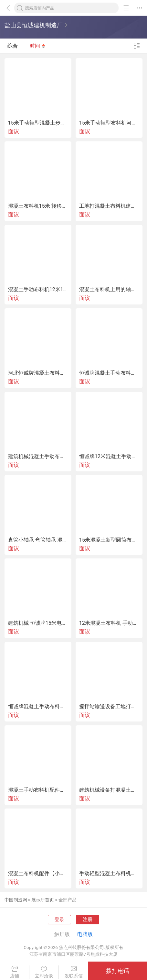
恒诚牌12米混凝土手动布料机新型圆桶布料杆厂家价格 (109, 457)
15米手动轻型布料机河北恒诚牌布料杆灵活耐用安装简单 (109, 123)
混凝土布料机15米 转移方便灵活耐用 (38, 206)
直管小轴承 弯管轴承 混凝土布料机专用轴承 (38, 540)
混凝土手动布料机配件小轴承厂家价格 (38, 790)
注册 (88, 919)
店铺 (15, 972)
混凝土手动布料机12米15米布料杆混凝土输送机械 (38, 290)
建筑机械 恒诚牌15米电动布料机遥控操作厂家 (38, 623)
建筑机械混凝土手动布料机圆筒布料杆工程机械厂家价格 (38, 457)
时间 (38, 46)
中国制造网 (16, 900)
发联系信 (73, 972)
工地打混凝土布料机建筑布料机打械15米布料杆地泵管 (109, 206)
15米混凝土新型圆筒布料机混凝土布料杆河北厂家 (109, 540)
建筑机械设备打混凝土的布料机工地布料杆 (109, 790)
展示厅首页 (43, 900)
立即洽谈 (44, 972)
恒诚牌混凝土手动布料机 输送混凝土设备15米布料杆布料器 (38, 707)
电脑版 (85, 934)
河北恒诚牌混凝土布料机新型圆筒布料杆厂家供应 (38, 373)
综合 (13, 46)
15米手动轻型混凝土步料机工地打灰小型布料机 (38, 123)
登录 (59, 919)
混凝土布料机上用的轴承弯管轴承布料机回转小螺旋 (109, 290)
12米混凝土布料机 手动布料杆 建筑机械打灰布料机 (109, 623)
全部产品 (68, 900)
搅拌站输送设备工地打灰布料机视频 (109, 707)
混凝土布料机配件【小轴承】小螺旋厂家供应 (38, 874)
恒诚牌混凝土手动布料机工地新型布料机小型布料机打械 (109, 373)
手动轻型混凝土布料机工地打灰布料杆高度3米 (109, 874)
